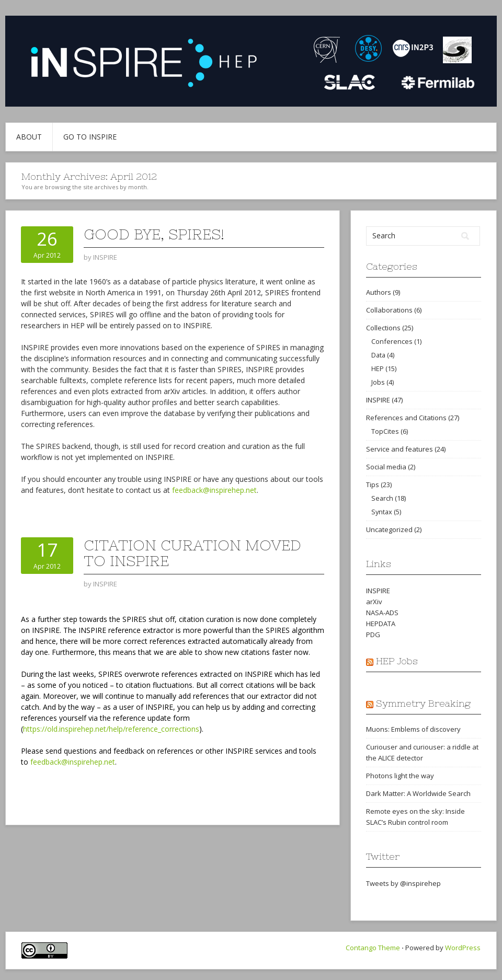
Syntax (382, 512)
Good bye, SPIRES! (154, 234)
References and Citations (406, 418)
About (29, 137)
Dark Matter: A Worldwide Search (418, 793)
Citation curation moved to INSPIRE (192, 553)
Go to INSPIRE (90, 137)
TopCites (385, 431)
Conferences (392, 341)
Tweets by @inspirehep (403, 883)
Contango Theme (373, 948)
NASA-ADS (382, 613)
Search (382, 498)
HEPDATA (381, 624)
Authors (379, 292)
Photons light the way (400, 776)
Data (378, 355)
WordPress (463, 948)
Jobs (378, 382)
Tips (373, 485)
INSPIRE (378, 400)
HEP (378, 368)
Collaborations (389, 310)
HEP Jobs (397, 661)
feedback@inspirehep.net (214, 490)
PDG (373, 635)
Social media (386, 467)
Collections (383, 328)
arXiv (374, 602)
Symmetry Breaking (423, 703)
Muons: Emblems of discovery (413, 729)
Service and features (400, 449)
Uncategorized (389, 529)
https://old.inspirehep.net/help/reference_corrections (111, 729)
